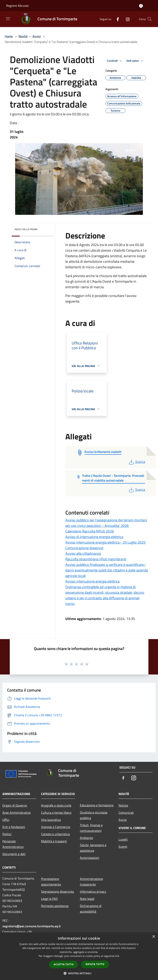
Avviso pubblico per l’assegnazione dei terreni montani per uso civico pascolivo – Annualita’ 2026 (106, 523)
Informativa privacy (93, 891)
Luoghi (123, 839)
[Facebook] (116, 19)
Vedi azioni (135, 61)
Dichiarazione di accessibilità (91, 909)
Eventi (123, 847)
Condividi (115, 61)
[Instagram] (126, 19)
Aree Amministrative (17, 813)
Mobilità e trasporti (54, 841)
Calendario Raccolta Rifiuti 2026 (90, 531)
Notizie (123, 805)
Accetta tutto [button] (64, 964)
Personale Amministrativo (13, 844)
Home (9, 36)
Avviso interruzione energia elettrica (92, 581)
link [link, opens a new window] (117, 956)
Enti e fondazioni (14, 827)
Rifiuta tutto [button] (95, 964)
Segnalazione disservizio (57, 891)
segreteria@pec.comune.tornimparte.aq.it (32, 926)
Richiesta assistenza (55, 906)
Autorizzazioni (90, 858)
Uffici (6, 820)
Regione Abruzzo (17, 6)
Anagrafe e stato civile (56, 805)
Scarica (137, 462)
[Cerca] (150, 19)
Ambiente (86, 838)
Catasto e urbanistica (55, 834)
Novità (23, 36)
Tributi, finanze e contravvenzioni (91, 828)
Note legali (87, 899)
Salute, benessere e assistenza (93, 848)
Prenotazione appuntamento (51, 882)
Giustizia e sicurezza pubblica (94, 815)
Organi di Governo (15, 805)
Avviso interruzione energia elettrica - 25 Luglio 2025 (105, 542)
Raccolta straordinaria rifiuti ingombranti (96, 559)
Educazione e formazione (97, 805)
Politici (7, 834)
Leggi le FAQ (49, 899)
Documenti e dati (14, 854)
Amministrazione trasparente (91, 882)
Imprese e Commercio (56, 827)
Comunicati (126, 813)
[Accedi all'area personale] (141, 6)
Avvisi (37, 36)
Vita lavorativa (51, 820)
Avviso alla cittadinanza (83, 553)
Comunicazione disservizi (84, 548)
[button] (79, 973)
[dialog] (79, 956)
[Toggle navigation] (8, 19)
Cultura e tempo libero (56, 813)
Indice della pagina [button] (26, 229)
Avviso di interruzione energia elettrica (94, 537)
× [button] (154, 937)
